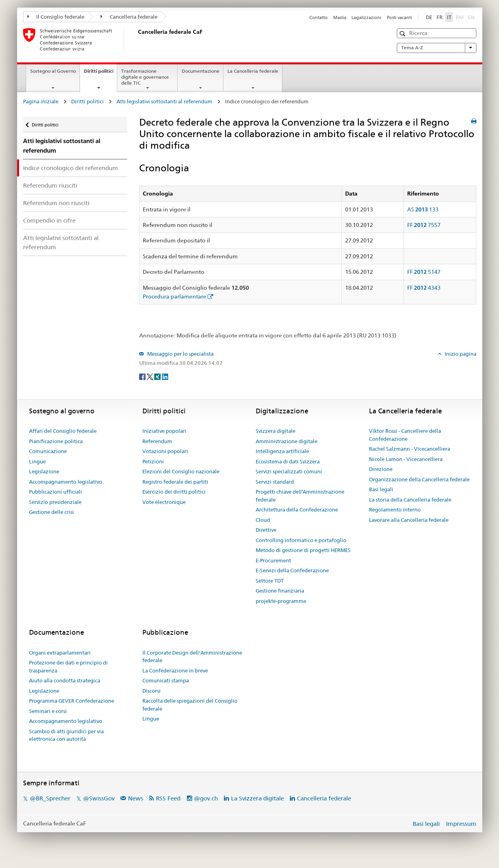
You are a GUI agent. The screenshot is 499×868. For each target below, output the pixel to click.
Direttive (266, 530)
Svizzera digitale (276, 431)
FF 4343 (424, 288)
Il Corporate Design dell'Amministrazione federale (192, 657)
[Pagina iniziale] (136, 39)
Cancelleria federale (129, 17)
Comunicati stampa (166, 680)
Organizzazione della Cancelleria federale (419, 479)
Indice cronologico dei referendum (71, 168)
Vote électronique (164, 502)
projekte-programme (281, 601)
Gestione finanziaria (280, 591)
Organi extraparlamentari (60, 653)
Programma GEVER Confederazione (72, 701)
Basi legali (381, 489)
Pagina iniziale (41, 101)
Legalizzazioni (366, 17)
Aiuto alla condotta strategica (65, 680)
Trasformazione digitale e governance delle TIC (145, 77)
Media (340, 17)
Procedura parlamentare (175, 296)
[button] (403, 34)
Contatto (318, 17)
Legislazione (44, 471)
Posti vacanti (399, 17)
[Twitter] (150, 376)
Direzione (381, 469)
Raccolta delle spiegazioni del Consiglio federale (190, 705)
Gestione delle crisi (51, 512)
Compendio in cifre (49, 220)
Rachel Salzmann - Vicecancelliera (410, 449)
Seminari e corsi (48, 711)
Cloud (263, 520)
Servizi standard (275, 482)
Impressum (461, 824)
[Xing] (158, 376)
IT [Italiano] (449, 17)
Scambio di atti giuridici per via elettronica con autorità (66, 735)
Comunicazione (48, 451)
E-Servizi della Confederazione (292, 570)
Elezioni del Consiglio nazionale (181, 471)
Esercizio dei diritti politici (174, 492)
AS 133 (423, 209)
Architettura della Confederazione (297, 510)
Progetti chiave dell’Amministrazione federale (300, 496)
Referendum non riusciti (56, 203)
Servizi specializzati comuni (289, 471)
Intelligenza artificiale (282, 451)
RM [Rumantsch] (460, 17)
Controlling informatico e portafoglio (301, 540)
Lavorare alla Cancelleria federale (409, 520)
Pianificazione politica (56, 441)
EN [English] (471, 17)
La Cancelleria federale (253, 71)
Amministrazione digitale (286, 441)
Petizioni (153, 461)
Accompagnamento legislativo (66, 482)
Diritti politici (100, 74)
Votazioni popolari (165, 451)
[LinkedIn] (165, 376)
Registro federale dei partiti (175, 482)
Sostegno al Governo (53, 71)
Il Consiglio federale (56, 17)
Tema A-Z (437, 48)
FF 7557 (424, 225)
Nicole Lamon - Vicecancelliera (406, 459)
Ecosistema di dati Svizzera (288, 461)
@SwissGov (99, 798)
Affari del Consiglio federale (63, 431)
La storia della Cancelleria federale (410, 500)
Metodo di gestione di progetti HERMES (303, 550)
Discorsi (151, 691)
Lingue (37, 461)
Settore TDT (270, 581)
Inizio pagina (460, 354)
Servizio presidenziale (55, 502)
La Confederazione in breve (175, 670)
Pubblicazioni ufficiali (55, 492)
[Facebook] (143, 376)
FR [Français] (440, 17)
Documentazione (201, 71)
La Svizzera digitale (257, 798)
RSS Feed (168, 798)
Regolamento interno (395, 510)
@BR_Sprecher (50, 798)
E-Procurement (273, 560)
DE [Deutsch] (429, 17)
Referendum (157, 441)
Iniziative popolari (164, 431)
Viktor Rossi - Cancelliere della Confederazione (405, 435)
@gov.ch (206, 798)
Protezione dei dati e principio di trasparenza (68, 666)
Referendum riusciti (50, 185)
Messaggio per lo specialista (180, 354)
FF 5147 (424, 272)
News (136, 798)
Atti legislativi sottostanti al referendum (164, 101)
